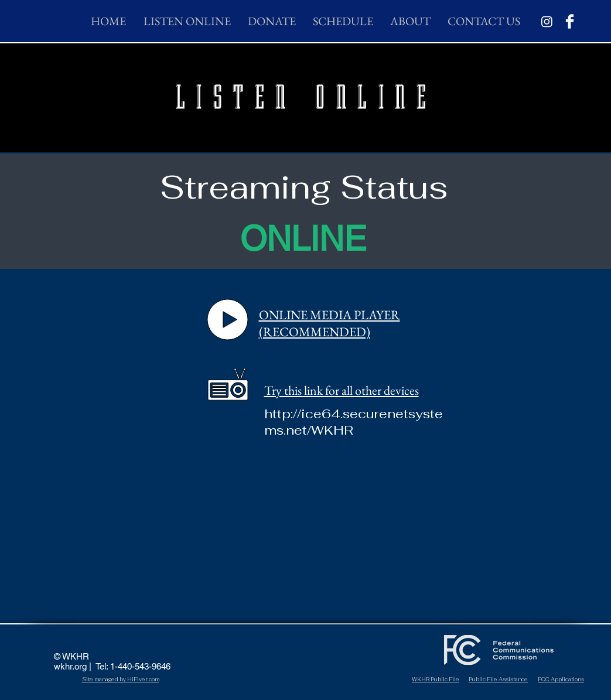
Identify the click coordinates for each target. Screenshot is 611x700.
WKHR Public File (436, 679)
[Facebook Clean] (570, 21)
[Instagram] (547, 21)
